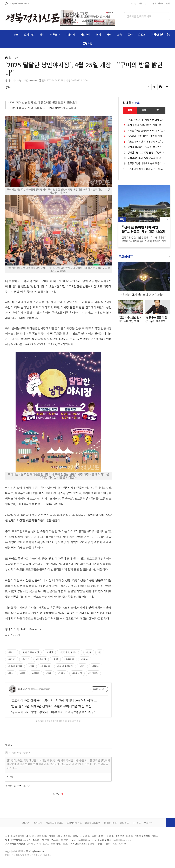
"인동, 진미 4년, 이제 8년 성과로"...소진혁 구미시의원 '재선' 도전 (51, 706)
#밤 (100, 652)
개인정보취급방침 (55, 823)
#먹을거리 (41, 659)
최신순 (17, 786)
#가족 (23, 673)
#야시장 (49, 652)
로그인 (133, 3)
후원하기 (148, 823)
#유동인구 (69, 659)
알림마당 (87, 43)
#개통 (31, 666)
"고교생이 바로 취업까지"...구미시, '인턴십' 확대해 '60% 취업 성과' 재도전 (54, 701)
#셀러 (82, 666)
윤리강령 (38, 823)
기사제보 (136, 823)
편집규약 (26, 823)
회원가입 (143, 3)
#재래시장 (93, 673)
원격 (168, 3)
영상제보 (124, 823)
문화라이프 (126, 257)
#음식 (11, 673)
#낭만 (89, 652)
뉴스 (16, 34)
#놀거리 (26, 659)
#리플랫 (62, 673)
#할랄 (55, 659)
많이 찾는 (131, 103)
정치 (42, 34)
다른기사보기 (99, 689)
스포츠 (142, 34)
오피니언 (29, 34)
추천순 (9, 786)
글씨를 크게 (154, 87)
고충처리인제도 (74, 823)
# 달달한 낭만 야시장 (69, 652)
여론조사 (55, 34)
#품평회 (95, 666)
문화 (130, 34)
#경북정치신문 (15, 666)
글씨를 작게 (149, 87)
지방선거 (70, 34)
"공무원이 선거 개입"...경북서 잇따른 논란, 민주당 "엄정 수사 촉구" (53, 712)
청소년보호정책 (93, 823)
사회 (109, 34)
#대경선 (85, 659)
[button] (167, 219)
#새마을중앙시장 (65, 666)
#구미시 (12, 652)
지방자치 (85, 34)
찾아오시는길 (110, 823)
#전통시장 (77, 673)
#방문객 (36, 673)
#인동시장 (45, 666)
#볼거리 (12, 659)
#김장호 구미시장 (31, 652)
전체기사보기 (158, 3)
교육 (119, 34)
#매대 (49, 673)
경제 (98, 34)
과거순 (26, 786)
